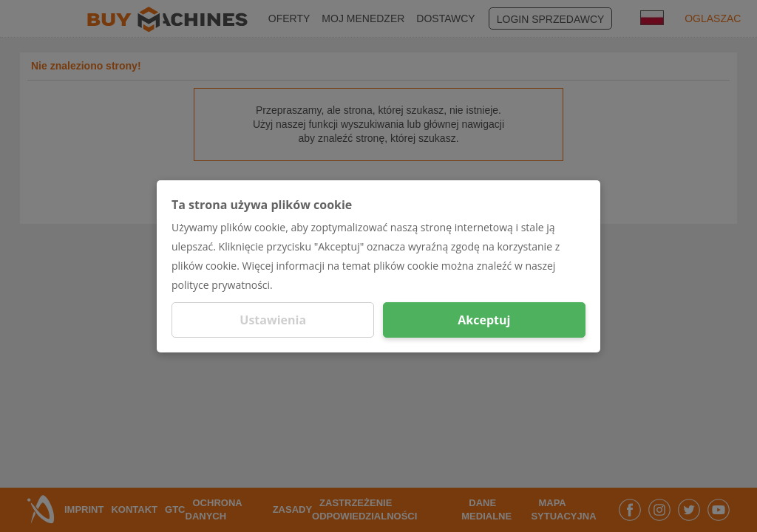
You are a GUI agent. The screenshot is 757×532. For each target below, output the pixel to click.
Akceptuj (484, 320)
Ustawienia (273, 320)
